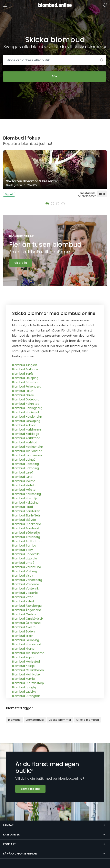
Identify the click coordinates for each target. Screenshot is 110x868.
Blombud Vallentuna (27, 567)
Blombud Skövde (24, 520)
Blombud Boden (23, 631)
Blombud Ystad (23, 601)
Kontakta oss (30, 789)
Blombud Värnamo (26, 584)
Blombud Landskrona (27, 455)
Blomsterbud (35, 720)
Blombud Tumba (24, 546)
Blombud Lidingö (24, 460)
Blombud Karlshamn (27, 429)
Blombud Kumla (23, 679)
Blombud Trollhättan (27, 541)
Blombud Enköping (25, 378)
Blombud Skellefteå (26, 515)
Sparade (105, 5)
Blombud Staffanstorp (28, 683)
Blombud (14, 720)
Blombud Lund (22, 477)
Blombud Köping (24, 657)
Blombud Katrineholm (28, 447)
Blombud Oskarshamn (28, 670)
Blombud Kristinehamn (28, 653)
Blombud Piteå (23, 507)
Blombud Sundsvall (26, 528)
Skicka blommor (60, 720)
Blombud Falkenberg (27, 387)
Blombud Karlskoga (26, 434)
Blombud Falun (23, 391)
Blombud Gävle (23, 395)
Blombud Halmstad (26, 404)
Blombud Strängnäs (26, 696)
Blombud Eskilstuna (26, 382)
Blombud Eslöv (22, 636)
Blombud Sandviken (26, 511)
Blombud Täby (23, 550)
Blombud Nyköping (25, 503)
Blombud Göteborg (26, 399)
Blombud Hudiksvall (26, 412)
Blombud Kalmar (24, 425)
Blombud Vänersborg (27, 580)
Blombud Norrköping (27, 494)
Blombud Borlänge (25, 369)
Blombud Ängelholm (27, 610)
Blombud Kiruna (23, 649)
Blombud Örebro (24, 614)
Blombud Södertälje (26, 533)
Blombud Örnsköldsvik (28, 619)
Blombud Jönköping (26, 421)
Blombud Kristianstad (27, 451)
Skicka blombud (88, 720)
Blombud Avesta (24, 627)
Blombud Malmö (24, 481)
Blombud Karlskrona (26, 438)
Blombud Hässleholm (27, 417)
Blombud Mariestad (26, 662)
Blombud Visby (23, 576)
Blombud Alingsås (25, 365)
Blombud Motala (24, 485)
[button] (47, 204)
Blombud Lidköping (26, 464)
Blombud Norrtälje (25, 498)
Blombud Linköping (26, 468)
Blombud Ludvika (24, 692)
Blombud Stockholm (27, 524)
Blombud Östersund (26, 623)
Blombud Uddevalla (26, 554)
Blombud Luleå (23, 472)
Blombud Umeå (23, 563)
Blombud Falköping (26, 640)
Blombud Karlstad (25, 442)
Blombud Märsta (24, 490)
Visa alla (21, 263)
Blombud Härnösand (27, 644)
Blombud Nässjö (23, 666)
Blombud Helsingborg (27, 408)
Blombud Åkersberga (27, 606)
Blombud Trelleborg (26, 537)
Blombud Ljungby (24, 687)
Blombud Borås (23, 374)
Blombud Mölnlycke (26, 674)
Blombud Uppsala (25, 558)
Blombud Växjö (23, 597)
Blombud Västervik (25, 588)
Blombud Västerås (25, 593)
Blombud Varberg (25, 571)
